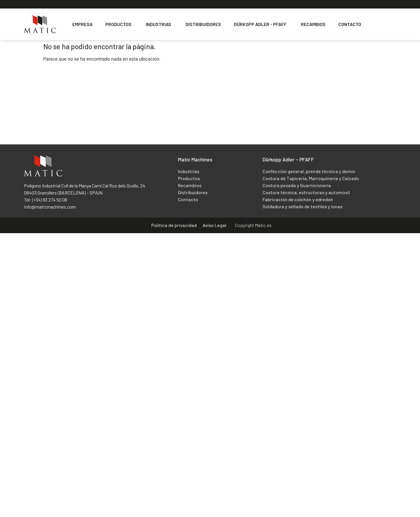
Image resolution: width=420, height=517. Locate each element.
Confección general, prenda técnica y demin (309, 171)
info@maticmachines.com (50, 207)
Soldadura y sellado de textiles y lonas (302, 206)
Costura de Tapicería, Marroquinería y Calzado (311, 178)
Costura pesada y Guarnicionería (297, 185)
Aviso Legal (214, 225)
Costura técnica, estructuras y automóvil (306, 192)
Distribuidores (193, 192)
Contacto (188, 199)
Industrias (189, 171)
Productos (189, 178)
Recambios (190, 185)
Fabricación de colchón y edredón (298, 199)
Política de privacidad (174, 225)
